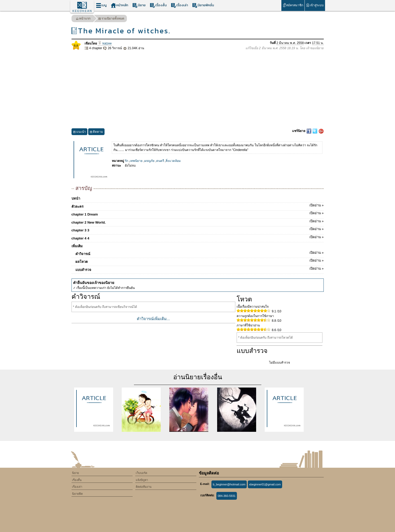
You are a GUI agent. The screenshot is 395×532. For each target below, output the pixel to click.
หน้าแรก (83, 19)
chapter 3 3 (198, 229)
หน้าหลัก (119, 5)
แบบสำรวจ (200, 269)
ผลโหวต (200, 261)
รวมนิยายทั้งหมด (111, 19)
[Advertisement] (198, 90)
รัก (127, 161)
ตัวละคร (198, 206)
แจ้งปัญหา (142, 480)
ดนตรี (160, 161)
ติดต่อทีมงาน (144, 487)
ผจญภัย (149, 161)
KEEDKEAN (82, 11)
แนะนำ (79, 132)
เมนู (101, 5)
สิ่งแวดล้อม (173, 161)
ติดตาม (96, 132)
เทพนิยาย (136, 161)
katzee (105, 43)
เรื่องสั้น (158, 5)
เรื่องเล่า (179, 5)
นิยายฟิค (77, 494)
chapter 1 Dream (198, 213)
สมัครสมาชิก (293, 5)
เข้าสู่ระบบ (315, 5)
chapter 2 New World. (198, 221)
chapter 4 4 (198, 237)
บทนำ (76, 198)
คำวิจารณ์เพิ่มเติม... (153, 319)
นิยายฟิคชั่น (203, 5)
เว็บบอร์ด (141, 473)
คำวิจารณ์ (200, 253)
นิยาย (139, 5)
